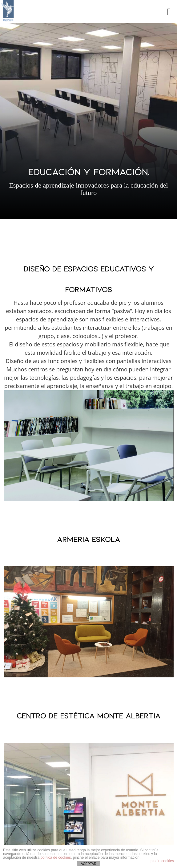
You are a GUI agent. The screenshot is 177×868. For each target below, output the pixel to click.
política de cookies (56, 858)
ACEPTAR (88, 864)
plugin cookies (162, 861)
